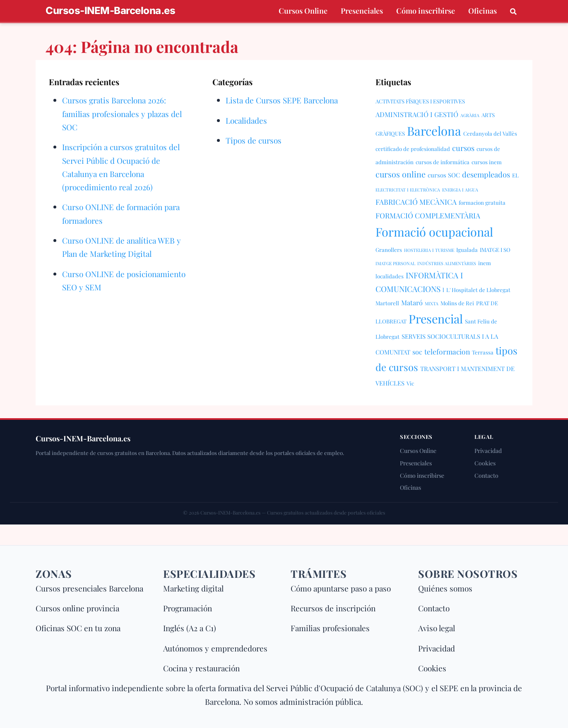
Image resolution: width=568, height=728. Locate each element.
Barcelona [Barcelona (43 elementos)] (434, 131)
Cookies (485, 463)
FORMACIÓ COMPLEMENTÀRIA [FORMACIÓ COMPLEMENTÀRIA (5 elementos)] (428, 215)
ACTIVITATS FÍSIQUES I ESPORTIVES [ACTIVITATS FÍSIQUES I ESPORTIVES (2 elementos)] (420, 101)
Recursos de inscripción (333, 608)
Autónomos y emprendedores (215, 648)
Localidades (246, 120)
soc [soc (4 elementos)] (417, 352)
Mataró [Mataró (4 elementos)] (412, 302)
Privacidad (488, 451)
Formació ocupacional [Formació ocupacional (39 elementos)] (434, 232)
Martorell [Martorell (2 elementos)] (387, 303)
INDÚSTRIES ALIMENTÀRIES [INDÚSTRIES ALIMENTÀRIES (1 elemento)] (447, 263)
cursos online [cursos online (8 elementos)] (401, 174)
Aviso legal (437, 628)
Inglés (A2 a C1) (190, 628)
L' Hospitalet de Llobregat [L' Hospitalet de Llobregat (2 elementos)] (478, 290)
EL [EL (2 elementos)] (515, 175)
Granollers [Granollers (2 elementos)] (389, 250)
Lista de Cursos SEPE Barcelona (282, 100)
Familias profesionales (330, 628)
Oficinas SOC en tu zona (78, 628)
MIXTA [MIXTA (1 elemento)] (432, 303)
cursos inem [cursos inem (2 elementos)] (487, 162)
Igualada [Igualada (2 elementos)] (467, 250)
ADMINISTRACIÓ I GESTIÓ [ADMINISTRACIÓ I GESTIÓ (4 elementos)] (417, 114)
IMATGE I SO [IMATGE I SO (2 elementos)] (495, 250)
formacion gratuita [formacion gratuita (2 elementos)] (482, 202)
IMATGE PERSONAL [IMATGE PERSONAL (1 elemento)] (395, 263)
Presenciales (362, 11)
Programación (188, 608)
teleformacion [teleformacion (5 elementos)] (447, 351)
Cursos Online (303, 11)
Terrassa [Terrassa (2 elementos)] (483, 352)
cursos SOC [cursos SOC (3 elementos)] (444, 175)
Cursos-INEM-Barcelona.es (110, 11)
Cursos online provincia (77, 608)
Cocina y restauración (201, 668)
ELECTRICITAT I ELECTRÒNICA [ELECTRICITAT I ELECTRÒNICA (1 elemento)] (408, 190)
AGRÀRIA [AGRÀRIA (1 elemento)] (470, 115)
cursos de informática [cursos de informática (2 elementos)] (443, 162)
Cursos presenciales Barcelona (89, 588)
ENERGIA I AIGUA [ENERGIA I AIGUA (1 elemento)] (460, 190)
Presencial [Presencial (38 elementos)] (436, 318)
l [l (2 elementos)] (443, 290)
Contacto (486, 475)
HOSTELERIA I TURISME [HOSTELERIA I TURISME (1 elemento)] (429, 250)
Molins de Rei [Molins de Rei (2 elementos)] (457, 303)
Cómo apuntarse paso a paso (341, 588)
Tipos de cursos (254, 140)
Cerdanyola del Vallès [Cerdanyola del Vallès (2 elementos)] (490, 133)
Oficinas (483, 11)
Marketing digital (193, 588)
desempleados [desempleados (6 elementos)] (486, 174)
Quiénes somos (445, 588)
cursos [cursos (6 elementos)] (463, 148)
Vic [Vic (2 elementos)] (410, 383)
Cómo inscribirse (426, 11)
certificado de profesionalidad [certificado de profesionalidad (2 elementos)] (413, 149)
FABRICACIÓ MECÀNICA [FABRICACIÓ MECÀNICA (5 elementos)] (416, 202)
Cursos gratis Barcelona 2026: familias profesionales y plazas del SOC (122, 114)
